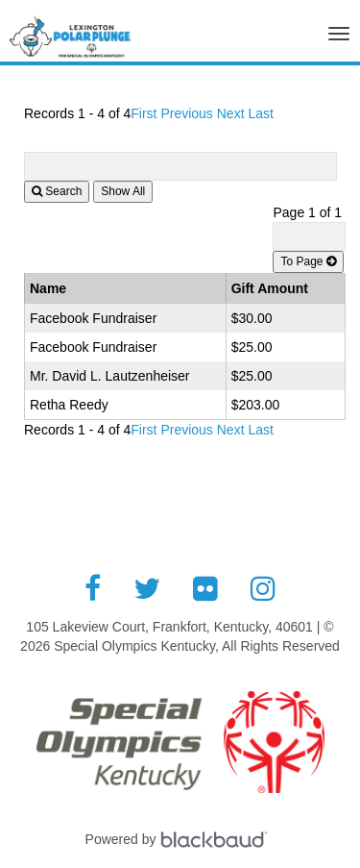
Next (231, 113)
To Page (308, 261)
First (144, 113)
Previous (186, 113)
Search (57, 191)
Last (260, 113)
